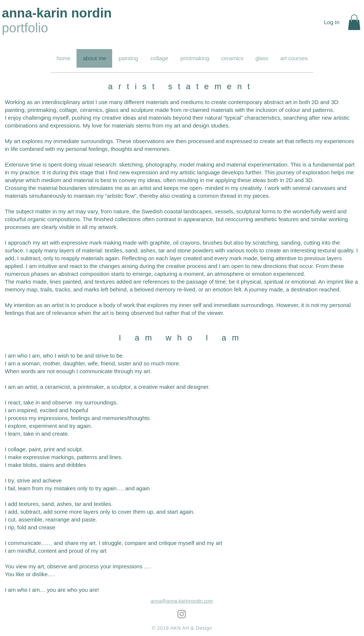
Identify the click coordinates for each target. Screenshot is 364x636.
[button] (354, 22)
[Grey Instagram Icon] (182, 614)
